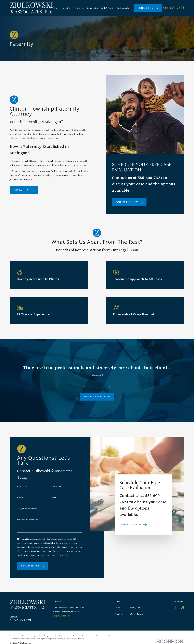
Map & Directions (61, 616)
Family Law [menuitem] (79, 8)
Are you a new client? (27, 512)
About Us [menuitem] (67, 8)
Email (54, 500)
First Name (22, 489)
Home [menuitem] (57, 8)
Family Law (135, 608)
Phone (20, 500)
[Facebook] (175, 607)
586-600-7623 (174, 8)
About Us (119, 614)
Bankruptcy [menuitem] (93, 8)
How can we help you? (28, 522)
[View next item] (109, 387)
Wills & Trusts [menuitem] (108, 8)
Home (117, 608)
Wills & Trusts (136, 614)
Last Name (57, 489)
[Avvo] (183, 607)
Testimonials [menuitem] (123, 8)
